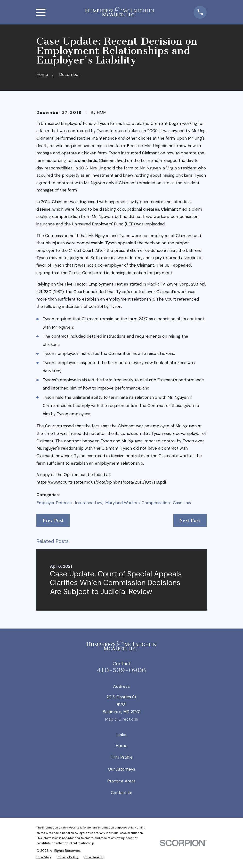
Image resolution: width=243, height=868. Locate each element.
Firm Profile (121, 757)
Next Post (190, 520)
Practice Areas (121, 781)
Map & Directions (121, 719)
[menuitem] (44, 857)
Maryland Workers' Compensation (138, 503)
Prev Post (53, 520)
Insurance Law (89, 503)
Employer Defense (54, 503)
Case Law (182, 503)
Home (121, 746)
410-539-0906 (121, 670)
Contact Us (121, 793)
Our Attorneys (121, 769)
